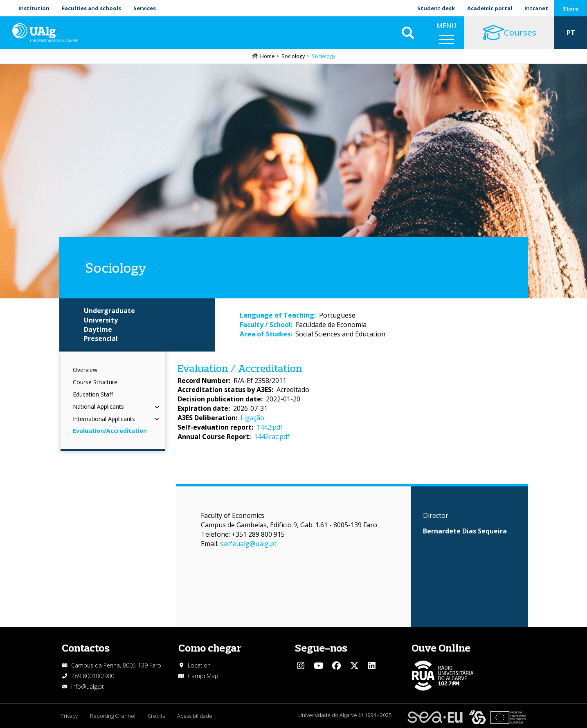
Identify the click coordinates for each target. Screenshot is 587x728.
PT (571, 33)
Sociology (293, 56)
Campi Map (203, 676)
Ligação (252, 418)
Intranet (536, 8)
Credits (156, 716)
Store (571, 9)
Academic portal (490, 8)
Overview (85, 370)
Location (199, 665)
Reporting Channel (113, 716)
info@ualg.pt (88, 687)
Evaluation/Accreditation (110, 431)
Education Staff (93, 394)
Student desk (436, 8)
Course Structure (95, 382)
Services (145, 8)
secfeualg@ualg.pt (248, 544)
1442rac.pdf (272, 437)
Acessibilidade (195, 716)
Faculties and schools (91, 8)
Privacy (69, 716)
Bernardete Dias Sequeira (465, 531)
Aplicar (408, 33)
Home (268, 56)
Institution (34, 8)
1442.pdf (270, 427)
